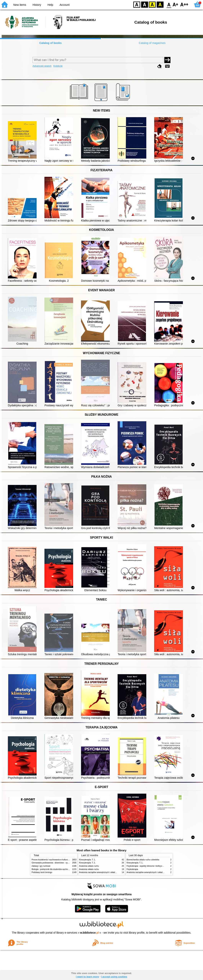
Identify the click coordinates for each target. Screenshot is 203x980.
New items (20, 5)
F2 (184, 4)
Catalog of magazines (152, 43)
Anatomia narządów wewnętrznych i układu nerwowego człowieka (107, 872)
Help (50, 5)
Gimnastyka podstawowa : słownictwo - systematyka (54, 863)
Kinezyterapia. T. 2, (87, 863)
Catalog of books (50, 43)
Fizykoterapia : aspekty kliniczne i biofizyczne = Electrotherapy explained (158, 866)
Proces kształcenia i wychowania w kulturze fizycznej (54, 860)
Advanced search (42, 66)
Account (65, 5)
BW (145, 4)
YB (152, 4)
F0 (169, 4)
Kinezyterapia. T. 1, (87, 860)
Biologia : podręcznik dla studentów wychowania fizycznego (57, 869)
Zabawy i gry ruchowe (41, 866)
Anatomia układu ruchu (89, 866)
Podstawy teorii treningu (42, 872)
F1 (176, 4)
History (37, 5)
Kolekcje (58, 66)
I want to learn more (87, 977)
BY (160, 4)
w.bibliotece (90, 933)
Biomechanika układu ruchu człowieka (143, 860)
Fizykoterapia (132, 869)
